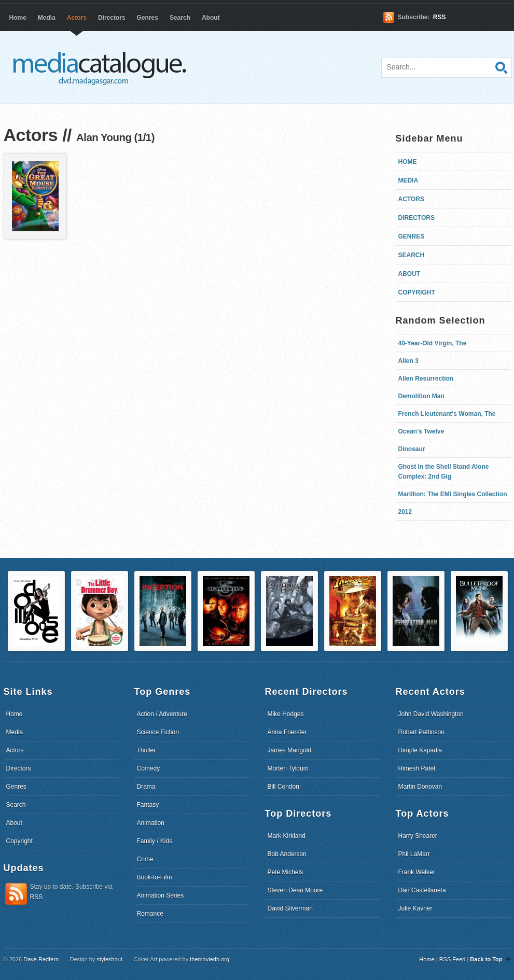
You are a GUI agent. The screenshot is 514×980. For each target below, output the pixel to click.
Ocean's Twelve (421, 431)
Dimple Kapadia (420, 750)
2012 (405, 512)
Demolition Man (421, 396)
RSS (440, 17)
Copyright (417, 292)
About (211, 18)
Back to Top (486, 959)
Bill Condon (283, 787)
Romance (150, 914)
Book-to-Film (155, 877)
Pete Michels (286, 872)
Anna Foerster (287, 732)
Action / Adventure (162, 714)
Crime (145, 859)
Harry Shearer (418, 836)
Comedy (149, 768)
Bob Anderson (287, 854)
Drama (146, 787)
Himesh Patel (417, 768)
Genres (148, 18)
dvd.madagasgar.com (102, 67)
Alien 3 (408, 361)
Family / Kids (155, 841)
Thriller (147, 750)
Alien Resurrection (426, 379)
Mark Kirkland (287, 836)
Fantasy (148, 805)
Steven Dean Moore (295, 890)
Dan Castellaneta (422, 890)
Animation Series (161, 895)
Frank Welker (417, 872)
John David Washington (431, 714)
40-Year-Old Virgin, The (433, 343)
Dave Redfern (41, 959)
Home (18, 18)
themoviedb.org (210, 959)
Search (180, 18)
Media (47, 18)
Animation (151, 823)
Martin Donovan (420, 787)
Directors (112, 18)
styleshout (109, 959)
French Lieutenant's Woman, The (447, 414)
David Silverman (290, 908)
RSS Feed (453, 959)
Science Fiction (158, 732)
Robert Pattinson (421, 732)
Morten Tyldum (288, 768)
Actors (77, 18)
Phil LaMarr (414, 854)
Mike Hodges (286, 714)
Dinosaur (412, 449)
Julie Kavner (415, 908)
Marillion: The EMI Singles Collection (453, 494)
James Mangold (290, 750)
